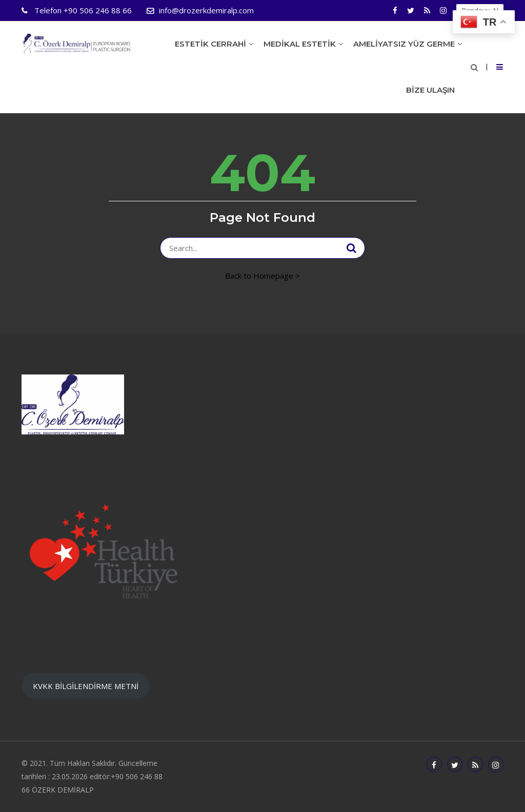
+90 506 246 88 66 (82, 10)
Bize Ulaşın (430, 90)
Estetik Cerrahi (210, 44)
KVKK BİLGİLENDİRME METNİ (86, 686)
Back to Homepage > (262, 276)
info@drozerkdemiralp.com (206, 10)
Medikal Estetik (300, 44)
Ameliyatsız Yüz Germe (404, 44)
